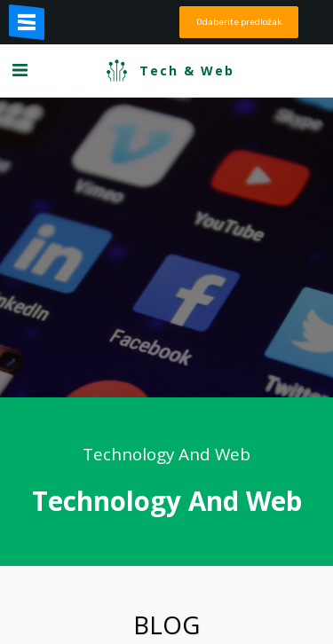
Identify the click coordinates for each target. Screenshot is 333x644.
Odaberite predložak (239, 22)
